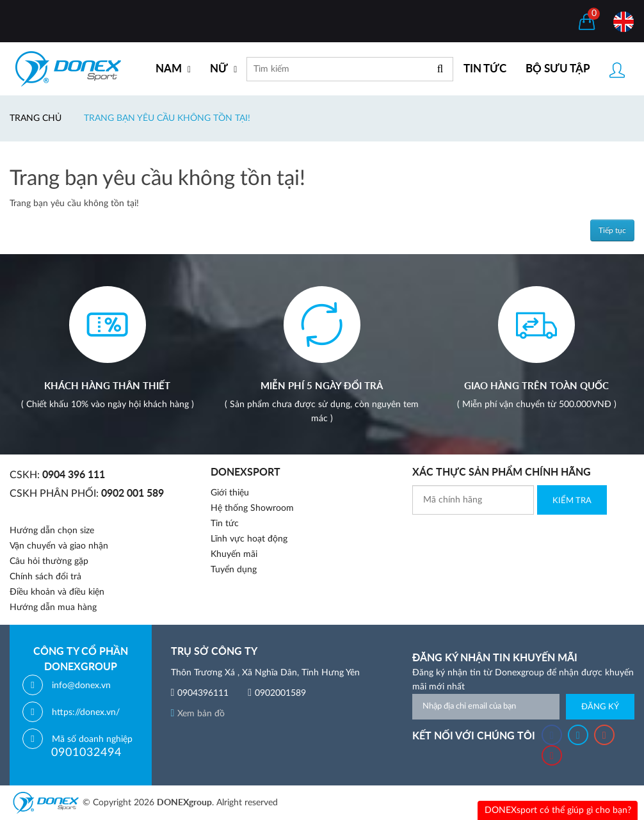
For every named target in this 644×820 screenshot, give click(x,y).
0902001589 (280, 693)
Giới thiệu (230, 493)
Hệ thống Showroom (252, 508)
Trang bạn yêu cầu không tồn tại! (167, 118)
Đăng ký (600, 707)
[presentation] (510, 540)
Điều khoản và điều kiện (57, 592)
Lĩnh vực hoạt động (249, 539)
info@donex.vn (81, 686)
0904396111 (203, 693)
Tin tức (225, 524)
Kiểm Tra (572, 501)
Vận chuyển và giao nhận (59, 546)
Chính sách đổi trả (45, 577)
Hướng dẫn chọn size (52, 531)
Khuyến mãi (234, 554)
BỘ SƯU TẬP (558, 69)
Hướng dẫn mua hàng (53, 607)
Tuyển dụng (234, 570)
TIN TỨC (485, 69)
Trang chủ (36, 118)
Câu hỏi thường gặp (49, 561)
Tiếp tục (612, 230)
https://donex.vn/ (86, 712)
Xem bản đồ (198, 714)
